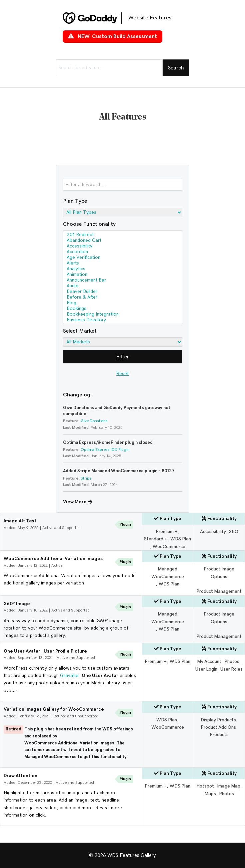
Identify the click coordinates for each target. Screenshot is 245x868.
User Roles (231, 669)
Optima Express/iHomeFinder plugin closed (108, 443)
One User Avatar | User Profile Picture (45, 651)
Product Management (219, 591)
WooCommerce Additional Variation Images (53, 559)
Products (219, 735)
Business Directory (123, 320)
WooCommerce (169, 547)
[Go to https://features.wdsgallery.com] (123, 18)
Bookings (123, 309)
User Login (206, 669)
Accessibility (123, 247)
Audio (123, 286)
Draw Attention (20, 776)
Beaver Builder (123, 292)
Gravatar (69, 676)
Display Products (218, 720)
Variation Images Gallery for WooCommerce (54, 709)
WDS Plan (181, 539)
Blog (123, 303)
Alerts (123, 264)
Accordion (123, 252)
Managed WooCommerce (168, 573)
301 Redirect (123, 235)
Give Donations (94, 421)
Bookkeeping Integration (123, 315)
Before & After (123, 298)
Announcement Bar (123, 281)
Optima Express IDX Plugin (105, 450)
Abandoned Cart (123, 241)
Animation (123, 275)
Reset (122, 374)
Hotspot (205, 786)
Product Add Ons (218, 727)
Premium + (167, 532)
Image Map (229, 786)
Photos (232, 662)
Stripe (86, 478)
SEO (234, 532)
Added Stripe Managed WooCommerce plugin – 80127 (119, 471)
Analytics (123, 269)
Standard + (156, 539)
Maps (210, 794)
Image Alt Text (20, 521)
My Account (209, 662)
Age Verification (123, 258)
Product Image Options (219, 573)
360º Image (17, 604)
